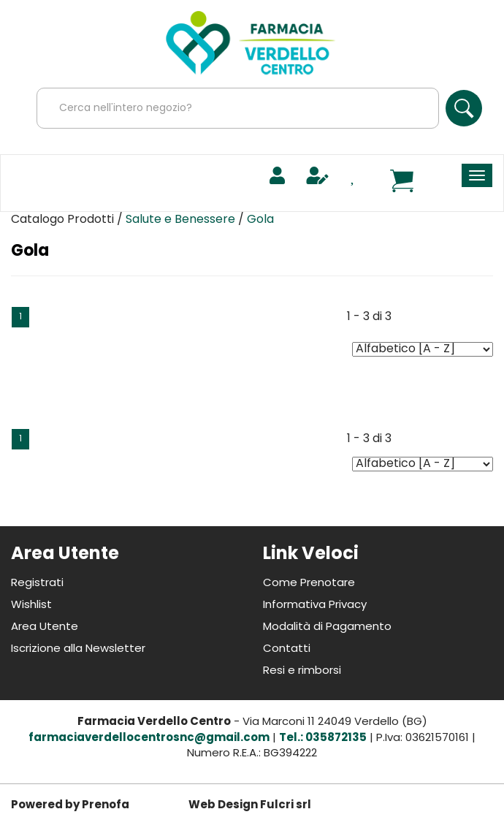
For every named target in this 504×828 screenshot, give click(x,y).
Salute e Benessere (180, 220)
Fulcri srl (286, 806)
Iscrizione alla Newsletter (78, 649)
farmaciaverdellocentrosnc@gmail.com (149, 738)
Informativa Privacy (315, 605)
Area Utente (45, 627)
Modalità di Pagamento (327, 627)
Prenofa (106, 806)
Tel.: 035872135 (323, 738)
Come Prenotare (309, 584)
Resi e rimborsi (302, 671)
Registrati (37, 584)
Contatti (287, 649)
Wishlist (31, 605)
